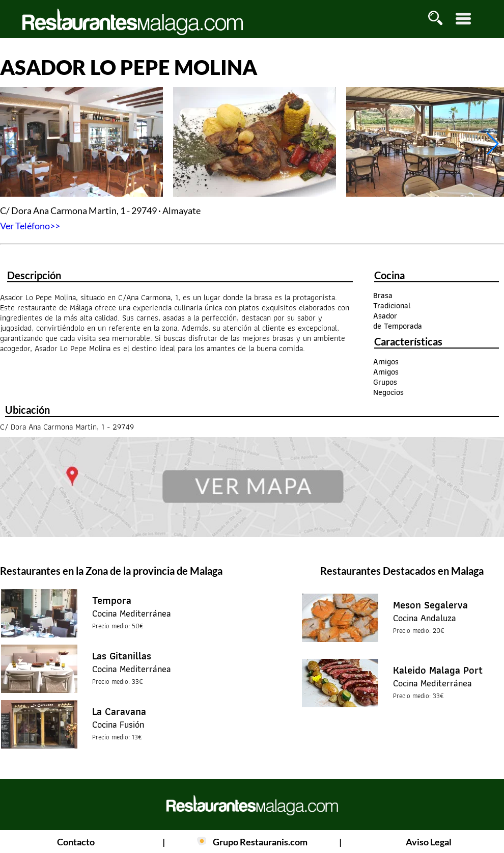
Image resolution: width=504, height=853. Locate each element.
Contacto (76, 842)
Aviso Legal (429, 842)
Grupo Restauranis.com (260, 842)
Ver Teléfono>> (30, 226)
